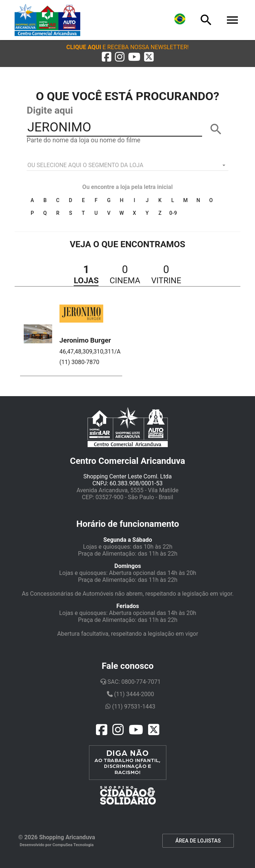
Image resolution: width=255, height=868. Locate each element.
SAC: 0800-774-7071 (131, 682)
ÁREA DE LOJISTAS (198, 841)
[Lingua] (180, 20)
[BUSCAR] (216, 129)
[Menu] (232, 20)
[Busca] (206, 20)
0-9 (173, 213)
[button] (127, 47)
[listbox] (127, 165)
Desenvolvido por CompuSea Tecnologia (57, 845)
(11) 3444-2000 (130, 694)
